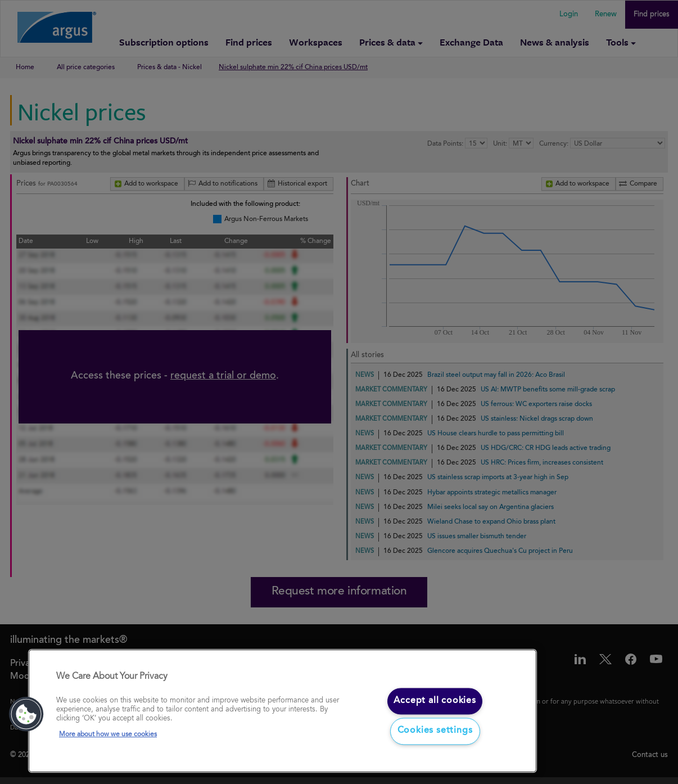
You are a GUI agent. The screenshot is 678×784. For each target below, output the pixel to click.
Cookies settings (435, 731)
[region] (282, 711)
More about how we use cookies (108, 735)
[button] (26, 714)
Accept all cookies (435, 701)
